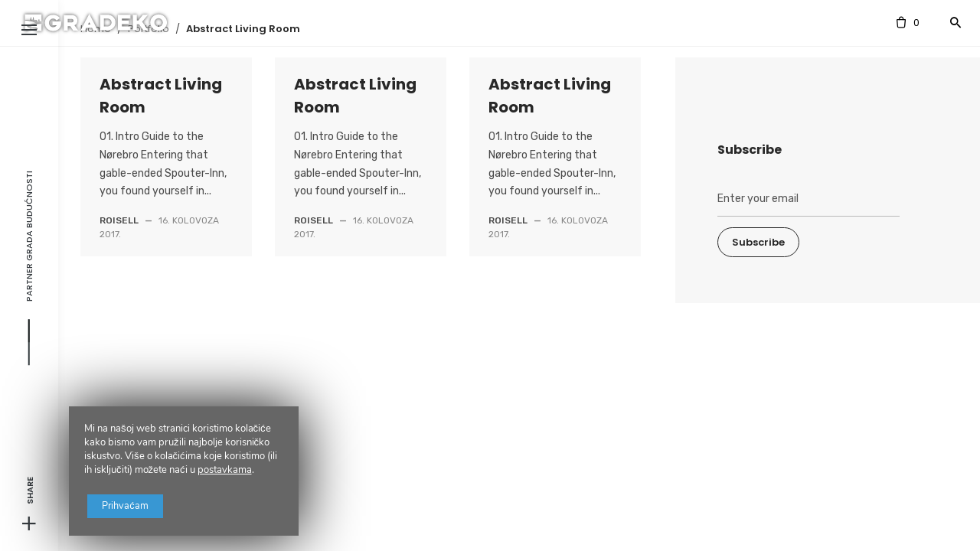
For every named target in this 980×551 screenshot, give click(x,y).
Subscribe (758, 242)
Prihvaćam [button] (135, 489)
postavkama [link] (225, 451)
